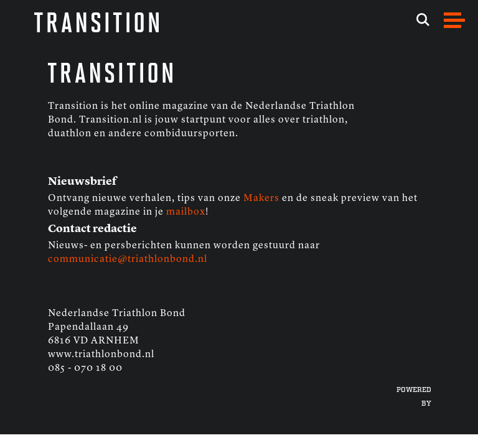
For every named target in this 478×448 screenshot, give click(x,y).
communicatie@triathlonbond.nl (128, 259)
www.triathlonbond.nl (101, 355)
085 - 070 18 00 (85, 368)
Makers (261, 198)
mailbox (186, 212)
